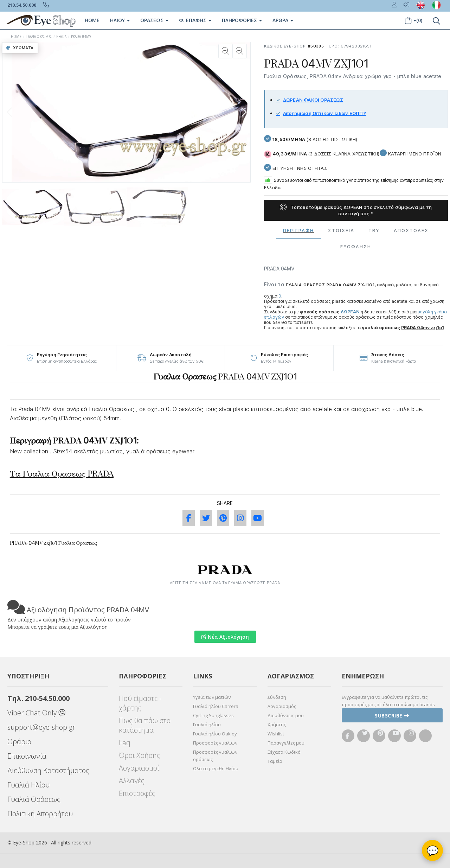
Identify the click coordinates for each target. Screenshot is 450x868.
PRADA (61, 36)
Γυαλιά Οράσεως (34, 799)
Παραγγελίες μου (286, 743)
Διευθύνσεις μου (286, 715)
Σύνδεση (277, 697)
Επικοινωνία (27, 756)
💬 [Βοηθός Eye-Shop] (433, 850)
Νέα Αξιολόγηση (225, 637)
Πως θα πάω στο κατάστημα (145, 725)
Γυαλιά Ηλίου (28, 785)
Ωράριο (19, 742)
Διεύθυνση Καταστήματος (48, 770)
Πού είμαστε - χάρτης (140, 703)
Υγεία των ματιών (212, 697)
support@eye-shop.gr (41, 727)
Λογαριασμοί (139, 768)
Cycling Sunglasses (213, 715)
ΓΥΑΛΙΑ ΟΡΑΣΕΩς (39, 36)
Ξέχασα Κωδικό (284, 752)
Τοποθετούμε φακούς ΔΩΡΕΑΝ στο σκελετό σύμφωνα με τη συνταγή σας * (356, 210)
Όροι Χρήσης (140, 755)
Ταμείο (275, 761)
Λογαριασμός (282, 706)
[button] (244, 112)
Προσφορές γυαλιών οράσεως (215, 756)
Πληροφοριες (242, 20)
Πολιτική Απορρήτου (40, 814)
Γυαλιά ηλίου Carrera (216, 706)
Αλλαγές (132, 781)
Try (374, 231)
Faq (125, 743)
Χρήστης (277, 725)
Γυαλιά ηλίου (207, 725)
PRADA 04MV (81, 36)
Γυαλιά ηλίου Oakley (215, 734)
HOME (16, 36)
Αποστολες (411, 231)
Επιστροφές (137, 793)
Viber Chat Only (36, 713)
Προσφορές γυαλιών (215, 743)
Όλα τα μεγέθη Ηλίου (216, 768)
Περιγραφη (298, 231)
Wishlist (276, 734)
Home (92, 20)
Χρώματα (20, 48)
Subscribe (392, 716)
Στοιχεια (341, 231)
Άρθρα (283, 20)
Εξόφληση (356, 247)
